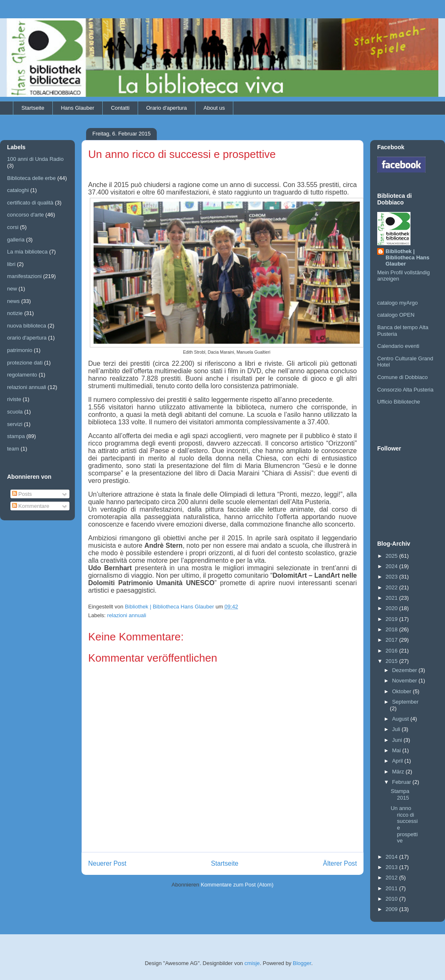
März (399, 772)
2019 (392, 619)
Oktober (403, 691)
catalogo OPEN (396, 315)
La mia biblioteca (27, 252)
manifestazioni (24, 276)
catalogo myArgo (398, 303)
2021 (392, 598)
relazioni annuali (127, 615)
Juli (397, 729)
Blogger (302, 963)
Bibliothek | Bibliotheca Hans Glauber (407, 257)
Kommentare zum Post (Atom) (237, 885)
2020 (392, 608)
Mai (397, 750)
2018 (392, 629)
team (13, 449)
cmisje (252, 963)
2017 (392, 640)
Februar (402, 782)
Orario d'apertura (166, 108)
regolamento (22, 375)
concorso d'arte (25, 215)
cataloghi (18, 190)
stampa (16, 436)
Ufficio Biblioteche (399, 402)
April (398, 761)
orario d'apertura (27, 338)
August (401, 719)
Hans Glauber (77, 108)
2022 (392, 587)
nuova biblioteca (27, 326)
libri (11, 264)
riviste (14, 399)
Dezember (405, 670)
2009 (392, 909)
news (13, 301)
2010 (392, 899)
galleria (16, 240)
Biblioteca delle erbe (31, 178)
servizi (15, 424)
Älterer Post (340, 863)
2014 (392, 857)
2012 (392, 878)
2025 (392, 556)
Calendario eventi (398, 346)
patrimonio (20, 350)
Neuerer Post (107, 863)
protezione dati (25, 363)
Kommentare (31, 506)
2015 (392, 661)
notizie (15, 313)
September (405, 702)
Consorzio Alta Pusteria (405, 390)
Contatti (120, 108)
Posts (22, 494)
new (12, 289)
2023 (392, 577)
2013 (392, 867)
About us (214, 108)
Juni (398, 740)
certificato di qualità (30, 203)
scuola (15, 412)
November (405, 681)
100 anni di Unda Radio (35, 159)
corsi (13, 227)
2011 (392, 888)
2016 (392, 651)
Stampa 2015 (400, 794)
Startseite (33, 108)
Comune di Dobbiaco (402, 377)
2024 (392, 566)
